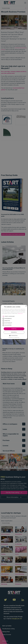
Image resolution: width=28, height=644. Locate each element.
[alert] (14, 322)
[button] (3, 316)
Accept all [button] (14, 329)
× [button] (26, 306)
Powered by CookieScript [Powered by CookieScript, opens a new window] (14, 338)
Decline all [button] (14, 332)
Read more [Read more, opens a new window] (20, 313)
